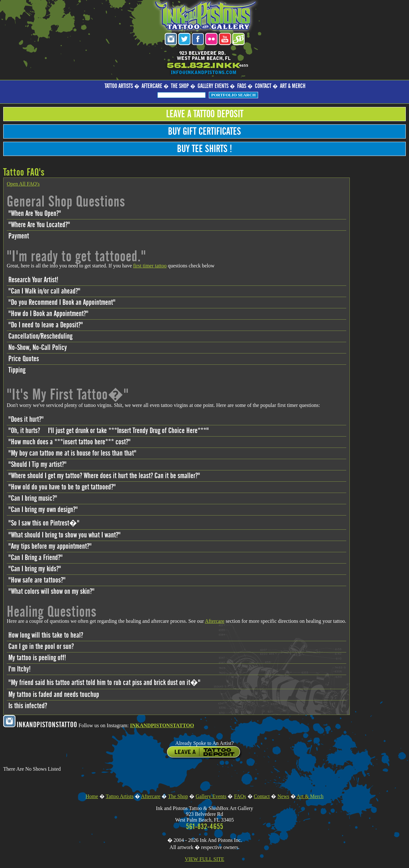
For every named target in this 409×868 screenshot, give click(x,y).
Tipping (17, 370)
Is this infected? (28, 706)
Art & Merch (293, 86)
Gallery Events (213, 86)
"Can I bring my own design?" (43, 510)
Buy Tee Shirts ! (204, 149)
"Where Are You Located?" (39, 225)
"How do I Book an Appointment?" (48, 314)
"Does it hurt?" (26, 420)
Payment (19, 236)
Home (92, 796)
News (283, 796)
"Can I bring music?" (33, 498)
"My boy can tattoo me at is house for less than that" (72, 453)
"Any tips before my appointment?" (50, 546)
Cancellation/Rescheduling (40, 336)
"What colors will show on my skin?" (51, 592)
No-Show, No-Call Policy (38, 348)
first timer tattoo (150, 266)
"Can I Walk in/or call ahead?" (44, 291)
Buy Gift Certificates (204, 131)
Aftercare (152, 86)
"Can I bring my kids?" (35, 569)
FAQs (242, 86)
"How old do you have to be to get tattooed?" (62, 487)
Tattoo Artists (119, 86)
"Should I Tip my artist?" (37, 465)
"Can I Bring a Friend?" (36, 558)
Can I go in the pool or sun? (41, 647)
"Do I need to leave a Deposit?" (46, 325)
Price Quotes (24, 359)
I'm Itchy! (19, 669)
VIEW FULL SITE (204, 859)
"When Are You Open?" (35, 214)
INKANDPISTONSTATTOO (162, 725)
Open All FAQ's (23, 184)
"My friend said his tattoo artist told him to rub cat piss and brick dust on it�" (104, 683)
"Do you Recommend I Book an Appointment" (62, 303)
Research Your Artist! (33, 280)
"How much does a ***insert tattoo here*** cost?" (70, 442)
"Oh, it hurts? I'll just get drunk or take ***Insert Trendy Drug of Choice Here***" (109, 431)
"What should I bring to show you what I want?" (65, 535)
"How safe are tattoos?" (37, 580)
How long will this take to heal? (46, 635)
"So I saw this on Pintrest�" (44, 523)
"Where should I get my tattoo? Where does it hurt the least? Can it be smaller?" (104, 476)
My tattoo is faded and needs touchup (54, 695)
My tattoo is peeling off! (37, 658)
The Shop (180, 86)
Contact (263, 86)
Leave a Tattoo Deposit (205, 114)
